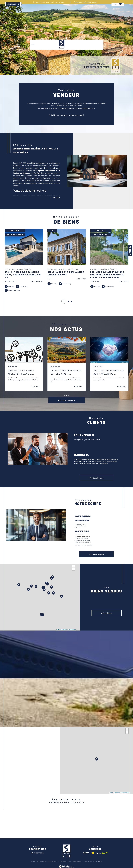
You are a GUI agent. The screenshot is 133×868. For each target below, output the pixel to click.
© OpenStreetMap (72, 629)
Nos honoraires (62, 861)
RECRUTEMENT (88, 11)
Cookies (100, 861)
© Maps (64, 629)
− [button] (74, 569)
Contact (130, 250)
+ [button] (74, 566)
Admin (83, 861)
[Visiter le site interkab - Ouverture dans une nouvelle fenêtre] (102, 853)
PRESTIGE (53, 11)
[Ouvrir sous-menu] (72, 11)
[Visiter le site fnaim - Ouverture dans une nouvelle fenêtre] (93, 853)
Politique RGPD (94, 861)
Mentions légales (77, 861)
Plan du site (69, 861)
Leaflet (58, 629)
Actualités (98, 11)
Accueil (33, 11)
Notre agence (78, 11)
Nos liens (87, 861)
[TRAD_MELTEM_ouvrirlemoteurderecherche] (13, 11)
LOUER (47, 11)
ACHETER (40, 11)
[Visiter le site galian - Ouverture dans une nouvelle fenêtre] (86, 853)
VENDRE (69, 11)
